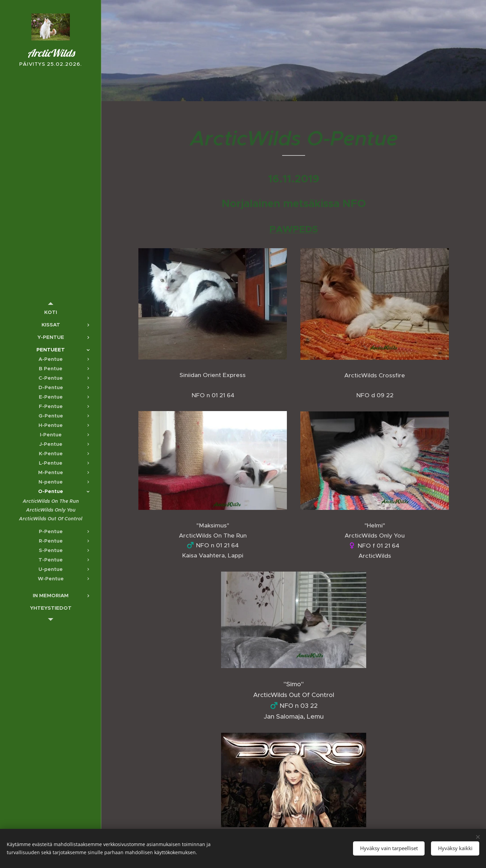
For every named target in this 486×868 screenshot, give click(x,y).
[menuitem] (51, 312)
